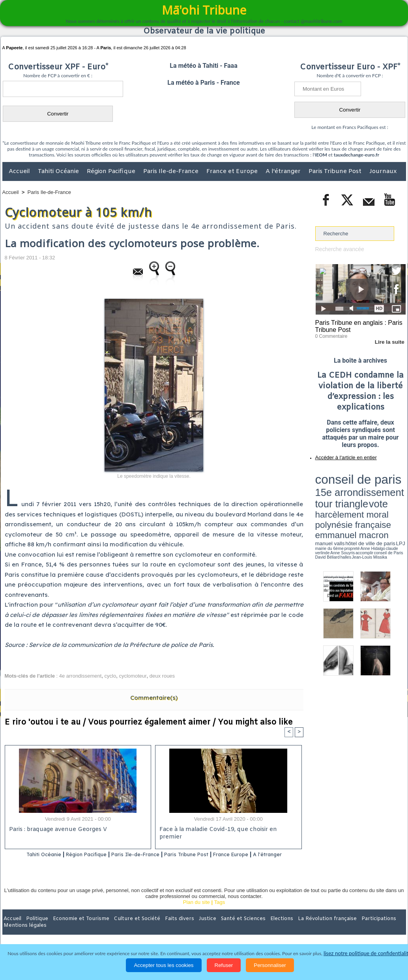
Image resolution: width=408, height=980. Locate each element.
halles (350, 501)
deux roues (162, 676)
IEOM (321, 155)
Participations (345, 929)
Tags (220, 912)
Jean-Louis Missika (364, 501)
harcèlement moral (336, 487)
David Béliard (340, 501)
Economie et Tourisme (75, 929)
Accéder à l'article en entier (341, 455)
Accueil (20, 171)
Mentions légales (384, 929)
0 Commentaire (330, 335)
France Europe (260, 855)
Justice (189, 929)
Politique (35, 929)
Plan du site (197, 912)
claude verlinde (370, 498)
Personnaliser (270, 965)
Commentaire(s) (154, 698)
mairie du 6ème (329, 498)
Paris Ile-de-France (172, 171)
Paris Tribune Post (336, 171)
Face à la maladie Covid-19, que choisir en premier (227, 830)
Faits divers (164, 929)
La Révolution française (298, 929)
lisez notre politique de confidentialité (367, 953)
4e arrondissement (80, 676)
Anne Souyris (386, 498)
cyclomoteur (133, 676)
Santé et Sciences (221, 929)
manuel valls (366, 494)
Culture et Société (126, 929)
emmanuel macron (336, 493)
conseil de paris (340, 473)
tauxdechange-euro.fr (357, 155)
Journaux (383, 171)
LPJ (318, 498)
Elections (256, 929)
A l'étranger (284, 171)
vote (392, 481)
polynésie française (380, 487)
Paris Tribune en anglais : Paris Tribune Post (356, 326)
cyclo (110, 676)
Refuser (224, 965)
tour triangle (371, 481)
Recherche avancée (338, 249)
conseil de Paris (324, 501)
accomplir (399, 498)
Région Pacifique (112, 171)
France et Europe (233, 171)
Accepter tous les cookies (164, 965)
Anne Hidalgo (354, 498)
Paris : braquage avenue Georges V (56, 830)
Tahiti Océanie (59, 171)
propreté (342, 498)
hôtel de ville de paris (389, 494)
